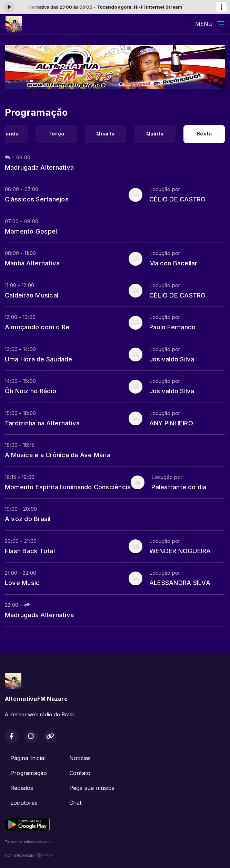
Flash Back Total (30, 551)
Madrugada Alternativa (39, 167)
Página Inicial (28, 758)
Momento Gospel (31, 231)
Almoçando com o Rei (38, 327)
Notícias (80, 758)
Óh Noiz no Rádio (31, 391)
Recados (22, 788)
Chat (76, 803)
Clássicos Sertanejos (37, 199)
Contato (80, 773)
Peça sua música (92, 788)
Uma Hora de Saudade (39, 359)
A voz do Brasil (28, 519)
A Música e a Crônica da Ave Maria (58, 455)
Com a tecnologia (29, 855)
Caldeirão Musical (32, 295)
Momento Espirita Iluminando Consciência (68, 487)
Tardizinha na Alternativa (42, 423)
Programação (29, 773)
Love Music (22, 583)
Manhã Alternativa (32, 263)
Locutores (24, 803)
